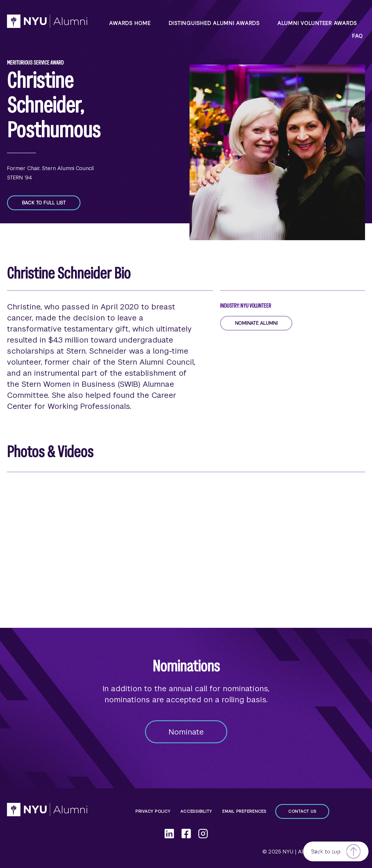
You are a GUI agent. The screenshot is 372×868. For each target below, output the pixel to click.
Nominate (186, 732)
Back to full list (44, 203)
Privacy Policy (153, 811)
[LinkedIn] (169, 834)
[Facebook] (186, 834)
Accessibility (196, 811)
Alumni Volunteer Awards (317, 23)
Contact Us (302, 811)
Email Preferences (244, 811)
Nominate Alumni (256, 323)
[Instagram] (203, 834)
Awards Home (130, 23)
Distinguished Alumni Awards (214, 23)
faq (357, 36)
